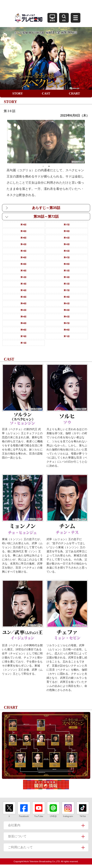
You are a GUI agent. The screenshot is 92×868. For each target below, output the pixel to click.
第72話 (23, 343)
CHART (74, 93)
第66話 (23, 323)
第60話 (23, 303)
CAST (46, 93)
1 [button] (43, 166)
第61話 (67, 303)
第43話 (67, 244)
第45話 (67, 251)
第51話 (67, 271)
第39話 (67, 231)
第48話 (23, 264)
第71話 (67, 336)
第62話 (23, 310)
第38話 (23, 231)
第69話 (67, 330)
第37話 (67, 225)
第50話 (23, 271)
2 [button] (49, 166)
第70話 (23, 336)
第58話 (23, 297)
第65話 (67, 317)
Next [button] (88, 142)
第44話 (23, 251)
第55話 (67, 284)
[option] (46, 142)
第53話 (67, 277)
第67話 (67, 323)
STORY (18, 93)
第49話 (67, 264)
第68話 (23, 330)
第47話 (67, 257)
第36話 (23, 225)
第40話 (23, 238)
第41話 (67, 238)
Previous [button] (4, 142)
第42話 (23, 244)
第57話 (67, 290)
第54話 (23, 284)
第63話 (67, 310)
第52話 (23, 277)
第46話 (23, 257)
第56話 (23, 290)
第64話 (23, 317)
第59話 (67, 297)
